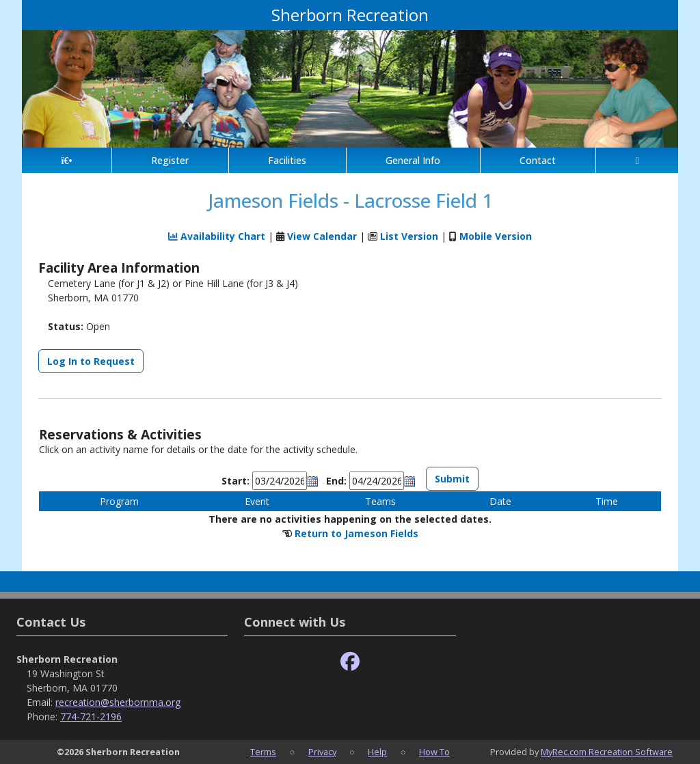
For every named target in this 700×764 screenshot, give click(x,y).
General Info (413, 160)
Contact (538, 160)
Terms (263, 752)
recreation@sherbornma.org (118, 702)
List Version (409, 236)
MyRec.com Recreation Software (607, 752)
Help (377, 752)
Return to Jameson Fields (356, 533)
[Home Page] (67, 160)
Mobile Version (496, 236)
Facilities (287, 160)
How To (434, 752)
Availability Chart (217, 236)
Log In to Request (91, 361)
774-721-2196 (91, 717)
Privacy (322, 752)
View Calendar (322, 236)
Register (170, 160)
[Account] (637, 160)
